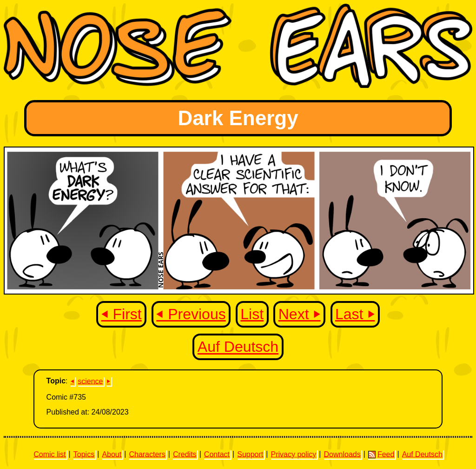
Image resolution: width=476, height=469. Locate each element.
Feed (381, 454)
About (112, 454)
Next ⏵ (300, 314)
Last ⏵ (355, 314)
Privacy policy (293, 454)
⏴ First (122, 314)
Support (250, 454)
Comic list (50, 454)
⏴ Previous (191, 314)
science (90, 381)
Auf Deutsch (238, 347)
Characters (147, 454)
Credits (185, 454)
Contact (217, 454)
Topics (84, 454)
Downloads (342, 454)
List (252, 314)
